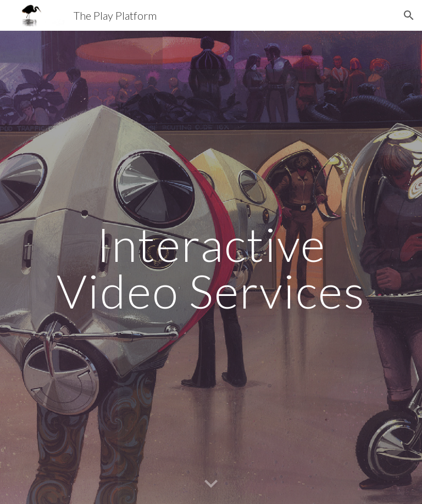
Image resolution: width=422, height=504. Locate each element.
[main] (211, 268)
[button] (409, 15)
